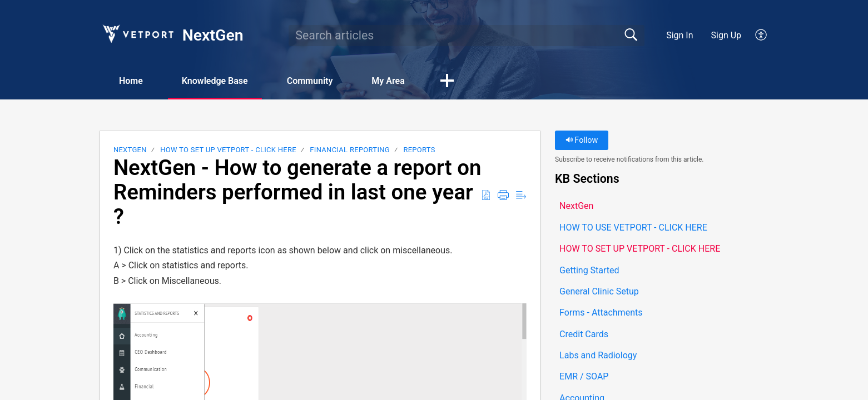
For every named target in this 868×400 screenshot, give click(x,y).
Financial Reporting (350, 150)
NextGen (130, 150)
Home (131, 81)
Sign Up (726, 35)
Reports (419, 150)
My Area (388, 81)
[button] (762, 36)
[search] (467, 36)
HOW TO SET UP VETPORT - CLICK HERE (228, 150)
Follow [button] (582, 140)
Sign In (679, 35)
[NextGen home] (137, 34)
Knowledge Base (215, 81)
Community (310, 81)
